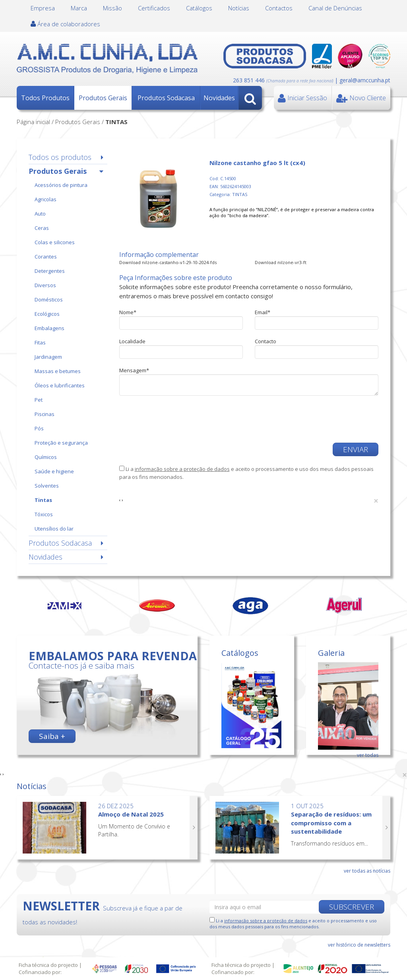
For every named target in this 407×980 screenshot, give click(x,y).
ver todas (368, 755)
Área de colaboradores (65, 24)
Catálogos (199, 8)
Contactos (279, 8)
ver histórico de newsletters (359, 945)
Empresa (43, 8)
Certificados (154, 8)
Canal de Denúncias (335, 8)
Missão (112, 8)
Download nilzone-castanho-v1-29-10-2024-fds (168, 262)
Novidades (219, 98)
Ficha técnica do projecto (48, 965)
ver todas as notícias (367, 871)
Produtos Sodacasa (166, 98)
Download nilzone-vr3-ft (281, 262)
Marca (79, 8)
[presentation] (180, 419)
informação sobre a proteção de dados (182, 469)
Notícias (239, 8)
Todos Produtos (45, 98)
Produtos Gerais (103, 98)
